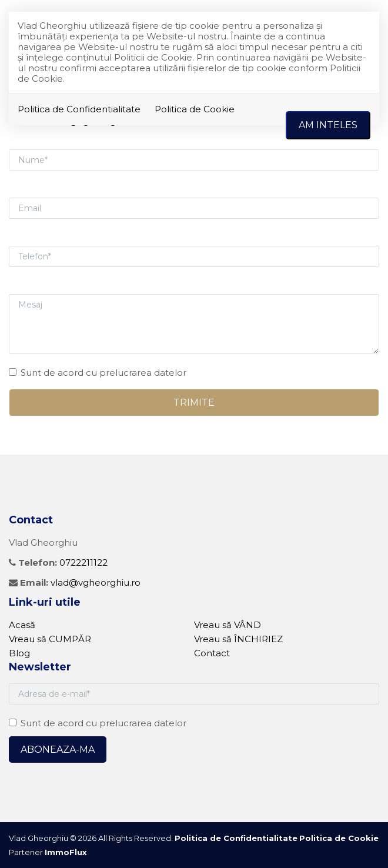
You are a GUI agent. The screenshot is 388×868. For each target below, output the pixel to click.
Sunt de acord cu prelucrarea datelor (98, 373)
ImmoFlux (66, 852)
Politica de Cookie (195, 109)
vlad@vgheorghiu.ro (96, 582)
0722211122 (83, 562)
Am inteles (328, 125)
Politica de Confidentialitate (79, 109)
